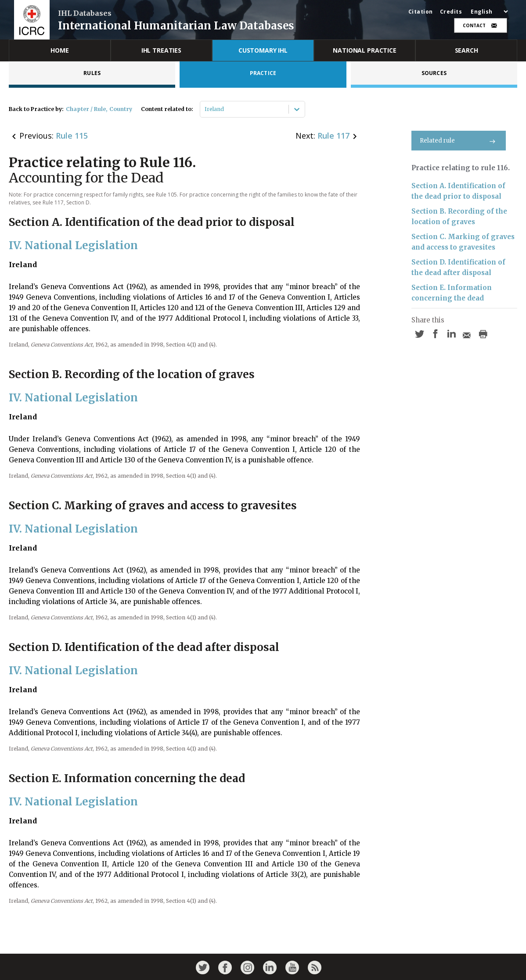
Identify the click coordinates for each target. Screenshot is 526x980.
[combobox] (205, 109)
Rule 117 (333, 136)
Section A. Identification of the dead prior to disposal (458, 191)
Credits (451, 12)
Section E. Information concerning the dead (452, 293)
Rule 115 (72, 136)
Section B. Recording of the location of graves (459, 216)
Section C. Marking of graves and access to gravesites (463, 242)
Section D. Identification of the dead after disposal (458, 267)
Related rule (459, 141)
